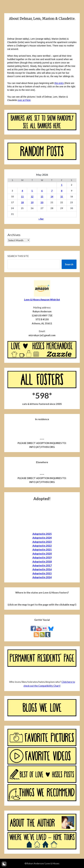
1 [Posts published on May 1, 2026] (62, 185)
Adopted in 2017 (42, 565)
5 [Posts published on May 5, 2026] (32, 191)
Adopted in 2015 (42, 573)
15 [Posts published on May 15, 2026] (62, 197)
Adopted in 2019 (42, 557)
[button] (4, 864)
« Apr (41, 219)
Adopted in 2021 (42, 550)
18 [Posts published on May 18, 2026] (22, 202)
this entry (59, 83)
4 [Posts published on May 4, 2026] (22, 191)
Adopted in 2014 (42, 577)
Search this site (18, 256)
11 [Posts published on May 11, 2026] (22, 197)
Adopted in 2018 (42, 562)
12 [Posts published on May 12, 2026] (32, 197)
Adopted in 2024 (42, 538)
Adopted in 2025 (42, 534)
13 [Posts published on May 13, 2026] (42, 197)
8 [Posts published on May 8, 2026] (62, 191)
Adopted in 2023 (42, 542)
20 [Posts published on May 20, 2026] (42, 202)
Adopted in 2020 (42, 554)
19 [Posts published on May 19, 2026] (32, 202)
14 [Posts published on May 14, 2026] (52, 197)
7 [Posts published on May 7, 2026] (52, 191)
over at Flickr (24, 100)
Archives (14, 235)
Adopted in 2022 (42, 546)
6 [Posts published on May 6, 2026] (42, 191)
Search (69, 264)
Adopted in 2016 (42, 569)
